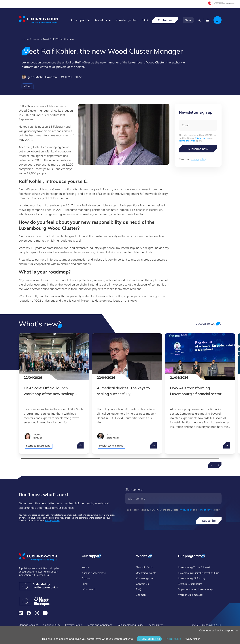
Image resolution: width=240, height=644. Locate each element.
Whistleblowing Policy (130, 625)
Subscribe (209, 521)
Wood (28, 86)
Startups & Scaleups (38, 446)
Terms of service (187, 141)
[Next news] (218, 465)
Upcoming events (146, 573)
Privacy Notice (52, 520)
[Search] (199, 20)
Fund (85, 584)
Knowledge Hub (127, 20)
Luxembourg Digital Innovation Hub (199, 573)
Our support (78, 20)
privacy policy (198, 159)
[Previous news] (212, 465)
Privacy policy (202, 138)
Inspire (86, 567)
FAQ (145, 20)
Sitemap (141, 595)
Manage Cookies (28, 625)
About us (101, 20)
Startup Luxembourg (190, 584)
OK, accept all (149, 639)
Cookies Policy (52, 625)
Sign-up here (134, 489)
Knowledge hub (145, 578)
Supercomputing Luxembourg (195, 589)
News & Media (144, 567)
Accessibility (156, 625)
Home (25, 39)
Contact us (165, 20)
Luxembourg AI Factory (192, 578)
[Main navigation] (218, 20)
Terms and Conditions (100, 625)
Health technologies (111, 446)
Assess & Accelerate (94, 573)
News (36, 39)
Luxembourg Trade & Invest (194, 567)
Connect (87, 578)
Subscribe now (198, 149)
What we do (89, 589)
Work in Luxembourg (190, 595)
